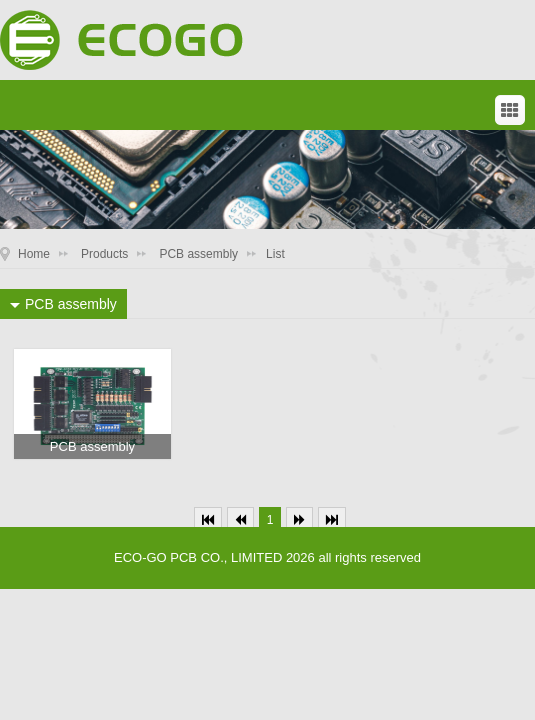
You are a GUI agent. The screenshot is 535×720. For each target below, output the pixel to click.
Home (34, 254)
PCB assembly (198, 254)
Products (104, 254)
